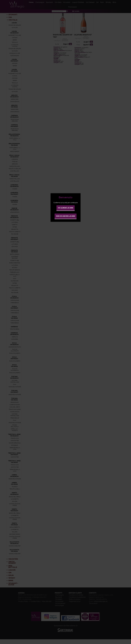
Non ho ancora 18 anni (66, 216)
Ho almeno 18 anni (66, 208)
